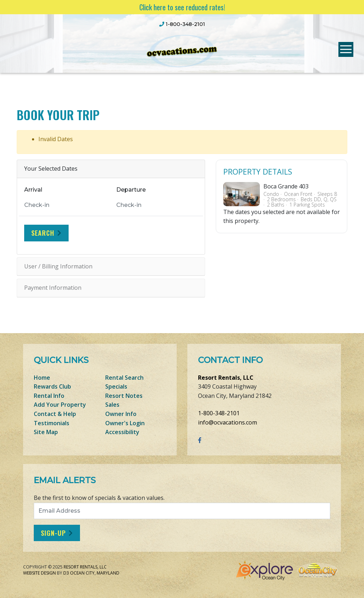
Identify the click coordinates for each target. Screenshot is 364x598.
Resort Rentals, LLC (226, 378)
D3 (66, 573)
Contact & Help (55, 414)
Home (42, 378)
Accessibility (122, 432)
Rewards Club (52, 386)
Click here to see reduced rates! (182, 7)
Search (43, 233)
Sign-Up (53, 533)
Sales (112, 405)
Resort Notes (124, 396)
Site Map (46, 432)
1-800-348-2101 (219, 413)
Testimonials (52, 423)
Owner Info (121, 414)
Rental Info (49, 396)
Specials (116, 386)
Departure (131, 190)
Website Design (39, 573)
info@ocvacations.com (227, 422)
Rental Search (124, 378)
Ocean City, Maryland (95, 573)
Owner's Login (125, 423)
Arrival (33, 190)
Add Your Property (60, 405)
